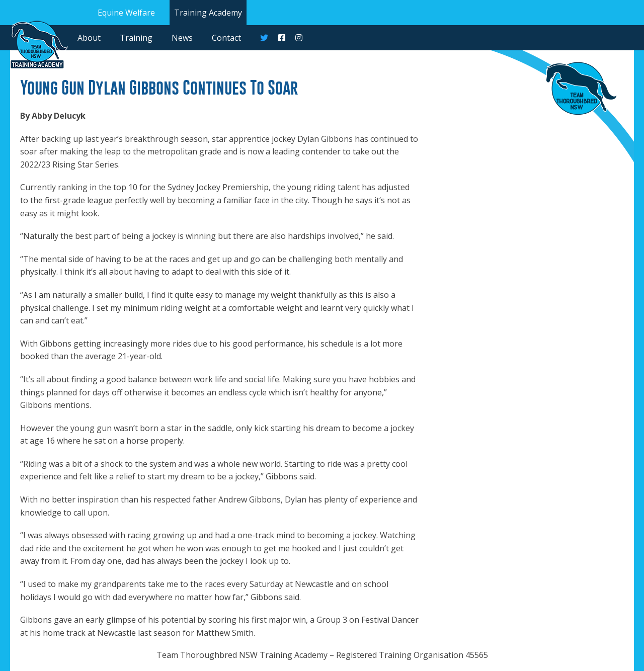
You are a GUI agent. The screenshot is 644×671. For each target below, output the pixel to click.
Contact (226, 38)
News (182, 38)
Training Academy (208, 13)
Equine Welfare (126, 13)
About (89, 38)
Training (136, 38)
